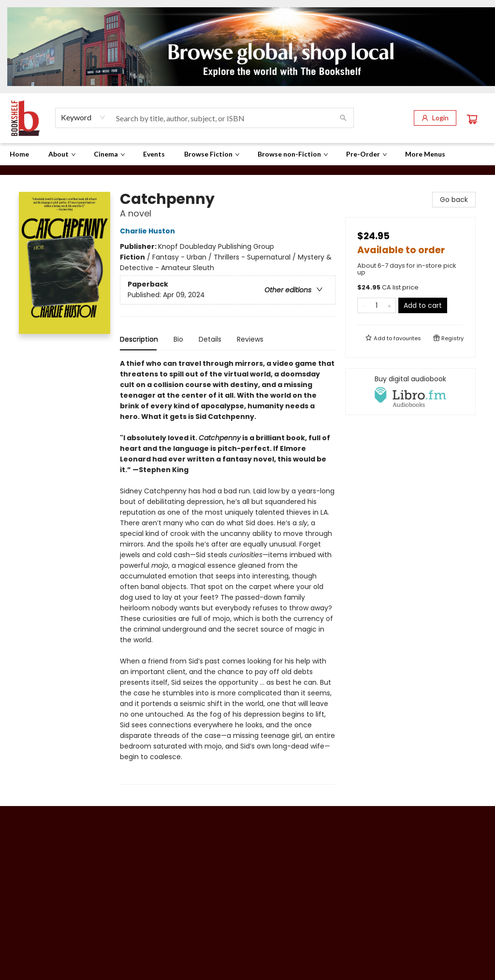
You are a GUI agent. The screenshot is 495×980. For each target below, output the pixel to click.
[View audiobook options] (410, 391)
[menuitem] (19, 154)
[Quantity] (377, 305)
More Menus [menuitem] (425, 154)
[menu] (247, 154)
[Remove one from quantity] (364, 305)
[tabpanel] (228, 571)
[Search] (343, 118)
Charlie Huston (149, 231)
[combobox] (83, 117)
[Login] (435, 118)
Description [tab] (139, 339)
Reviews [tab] (250, 339)
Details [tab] (210, 339)
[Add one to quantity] (389, 305)
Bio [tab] (178, 339)
